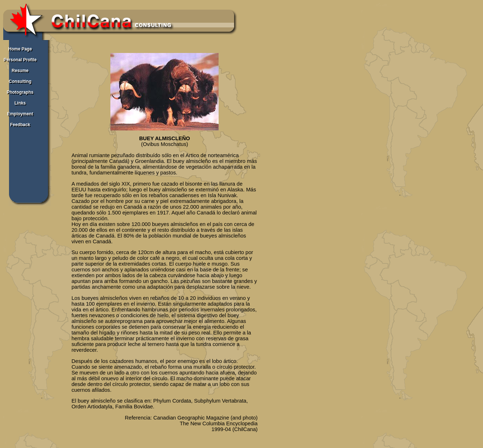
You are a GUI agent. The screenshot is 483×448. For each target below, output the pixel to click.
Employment (20, 114)
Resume (20, 71)
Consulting (20, 81)
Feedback (20, 125)
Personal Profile (20, 60)
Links (20, 103)
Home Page (20, 49)
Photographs (20, 92)
